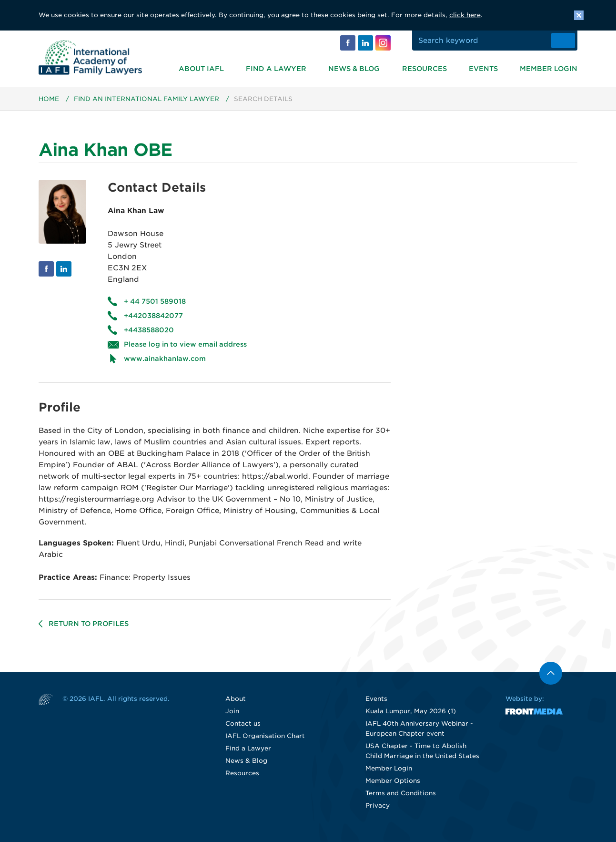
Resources (424, 69)
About (236, 699)
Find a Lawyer (276, 69)
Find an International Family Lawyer (146, 99)
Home (49, 99)
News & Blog (354, 69)
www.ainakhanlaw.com (165, 359)
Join (232, 712)
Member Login (549, 69)
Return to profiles (89, 624)
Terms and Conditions (401, 794)
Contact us (243, 724)
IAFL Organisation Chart (265, 736)
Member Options (393, 781)
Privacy (378, 806)
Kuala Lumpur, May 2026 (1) (411, 712)
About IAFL (201, 69)
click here (465, 15)
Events (483, 69)
